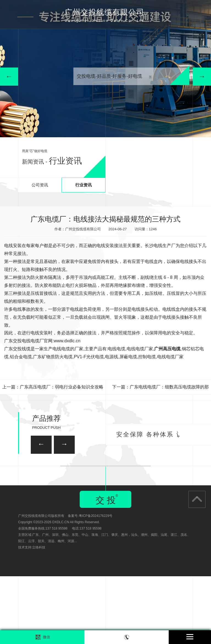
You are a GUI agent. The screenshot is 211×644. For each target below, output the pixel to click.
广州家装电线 (76, 470)
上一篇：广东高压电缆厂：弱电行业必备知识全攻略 (53, 387)
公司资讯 (40, 185)
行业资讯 (84, 185)
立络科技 (39, 615)
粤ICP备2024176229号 (96, 584)
